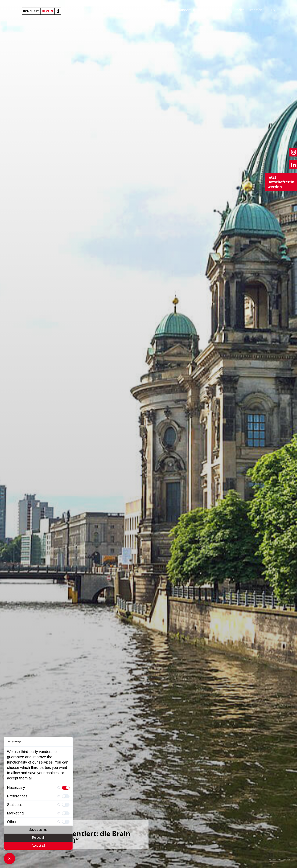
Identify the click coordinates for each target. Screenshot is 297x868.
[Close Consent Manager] (9, 859)
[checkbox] (66, 788)
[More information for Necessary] (59, 788)
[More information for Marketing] (59, 813)
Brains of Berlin (217, 10)
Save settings (38, 830)
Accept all (38, 846)
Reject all (38, 838)
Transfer (255, 10)
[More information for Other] (59, 822)
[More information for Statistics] (59, 805)
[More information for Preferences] (59, 796)
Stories (239, 10)
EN (273, 10)
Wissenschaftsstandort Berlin (178, 10)
